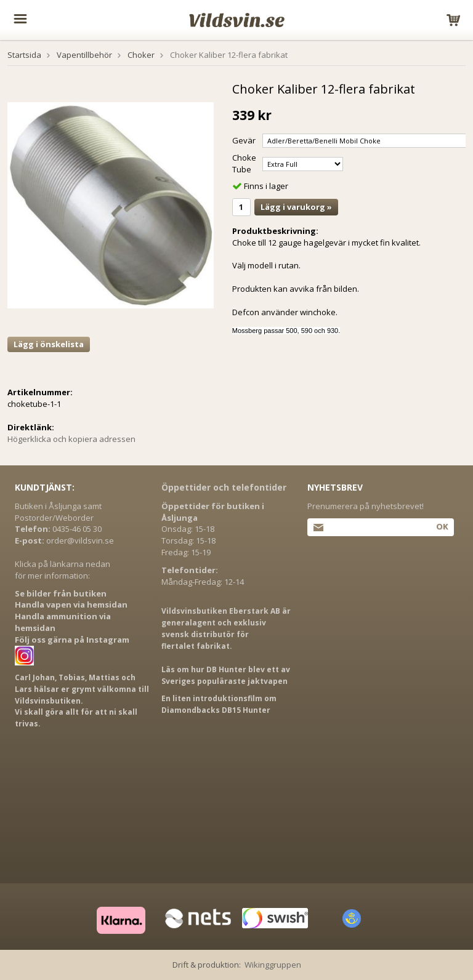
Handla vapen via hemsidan (71, 604)
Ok (442, 526)
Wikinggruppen (273, 965)
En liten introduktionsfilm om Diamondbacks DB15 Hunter (219, 704)
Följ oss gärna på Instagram (72, 640)
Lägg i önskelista (49, 344)
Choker (141, 55)
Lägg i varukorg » (296, 207)
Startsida (24, 55)
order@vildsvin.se (80, 540)
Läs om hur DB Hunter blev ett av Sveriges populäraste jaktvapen (226, 675)
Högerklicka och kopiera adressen (71, 439)
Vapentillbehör (84, 55)
